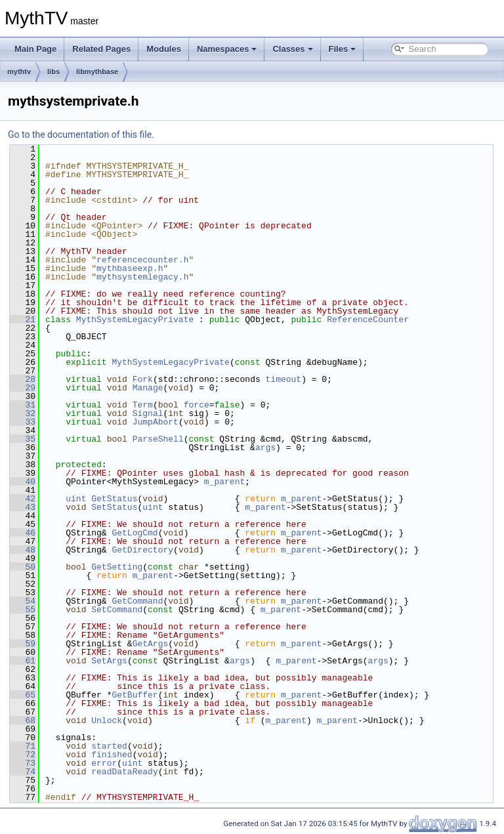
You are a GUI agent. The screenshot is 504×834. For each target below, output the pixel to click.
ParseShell (158, 439)
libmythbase (97, 72)
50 (23, 567)
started (109, 746)
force (197, 405)
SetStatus (114, 507)
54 (23, 601)
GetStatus (114, 499)
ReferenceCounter (368, 320)
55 (23, 610)
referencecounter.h (142, 260)
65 (23, 695)
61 (23, 661)
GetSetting (117, 567)
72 (23, 755)
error (104, 763)
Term (143, 405)
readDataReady (124, 772)
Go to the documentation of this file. (81, 135)
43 (23, 507)
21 (23, 320)
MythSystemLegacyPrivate (135, 320)
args (265, 448)
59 (23, 644)
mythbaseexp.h (130, 268)
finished (112, 755)
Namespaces (227, 49)
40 (23, 482)
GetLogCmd (135, 533)
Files (343, 49)
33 (23, 422)
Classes (292, 49)
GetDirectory (142, 550)
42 (23, 499)
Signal (148, 413)
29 (23, 388)
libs (53, 72)
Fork (143, 379)
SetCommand (117, 610)
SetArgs (109, 661)
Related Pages (101, 49)
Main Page (35, 49)
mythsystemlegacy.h (142, 277)
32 (23, 413)
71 (23, 746)
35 (23, 439)
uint (76, 499)
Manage (148, 388)
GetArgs (151, 644)
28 (23, 379)
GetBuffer (135, 695)
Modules (164, 49)
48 (23, 550)
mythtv (19, 72)
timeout (283, 379)
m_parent (224, 482)
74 (23, 772)
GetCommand (137, 601)
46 (23, 533)
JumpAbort (156, 422)
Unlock (107, 720)
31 (23, 405)
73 (23, 763)
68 (23, 720)
